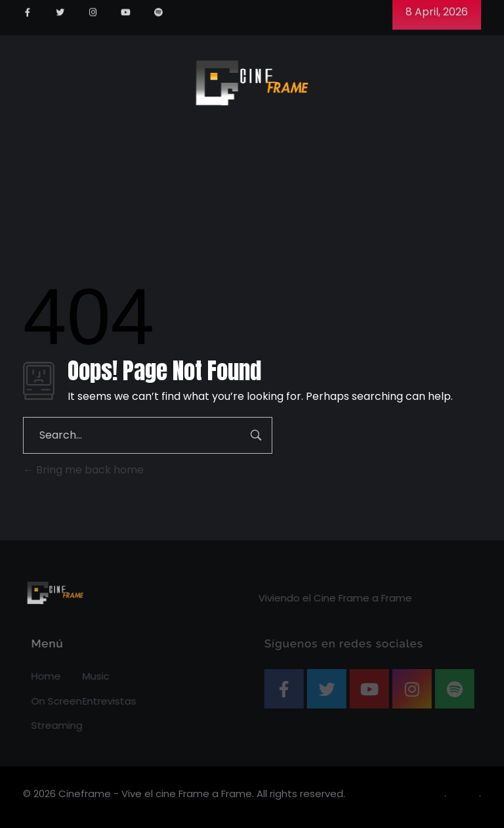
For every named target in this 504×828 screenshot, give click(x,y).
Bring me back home (83, 470)
